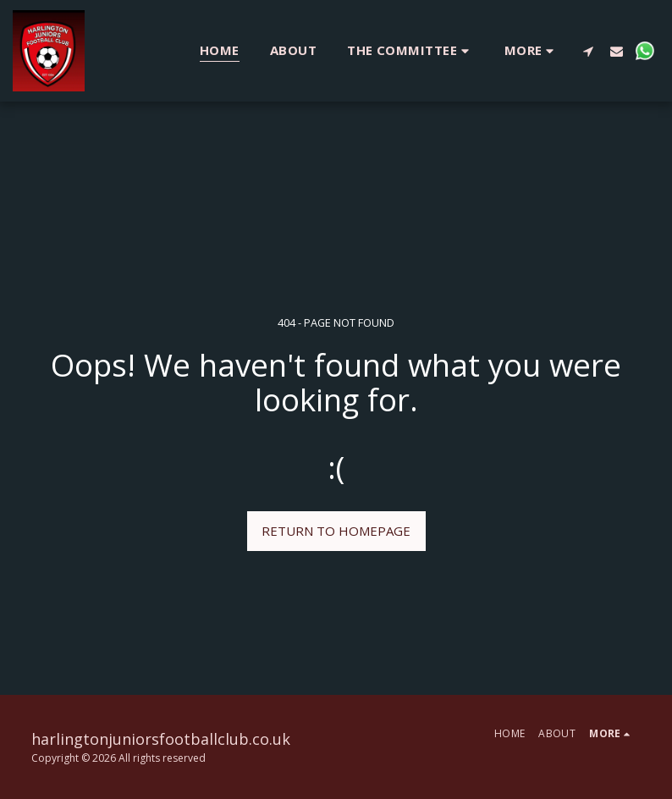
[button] (410, 50)
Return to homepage (336, 531)
